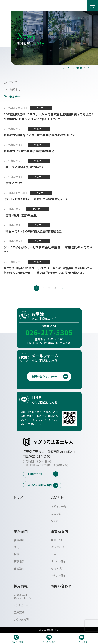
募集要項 (19, 612)
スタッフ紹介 (58, 575)
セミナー (15, 97)
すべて (14, 82)
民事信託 (19, 561)
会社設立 (19, 568)
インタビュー (21, 605)
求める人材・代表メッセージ (23, 596)
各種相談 (19, 540)
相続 (17, 554)
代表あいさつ (59, 547)
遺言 (17, 547)
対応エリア (57, 568)
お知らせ (15, 89)
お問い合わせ (61, 586)
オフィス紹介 (58, 561)
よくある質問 (21, 619)
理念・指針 (57, 540)
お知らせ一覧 (59, 506)
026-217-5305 (49, 332)
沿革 (54, 554)
